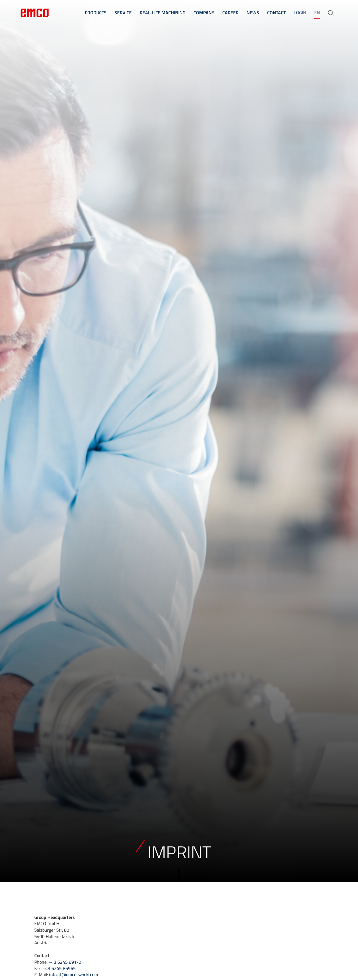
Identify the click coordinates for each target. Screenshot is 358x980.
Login (300, 13)
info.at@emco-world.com (74, 975)
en (317, 13)
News (253, 13)
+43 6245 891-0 (65, 962)
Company (204, 13)
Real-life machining (163, 13)
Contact (276, 13)
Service (123, 13)
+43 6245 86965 (59, 968)
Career (230, 13)
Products (96, 13)
